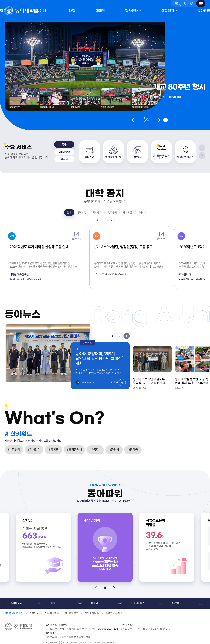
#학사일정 (34, 450)
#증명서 (114, 450)
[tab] (64, 144)
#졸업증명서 (74, 450)
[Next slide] (159, 120)
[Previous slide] (133, 120)
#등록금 (54, 450)
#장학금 (133, 450)
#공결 (95, 450)
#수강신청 (14, 450)
